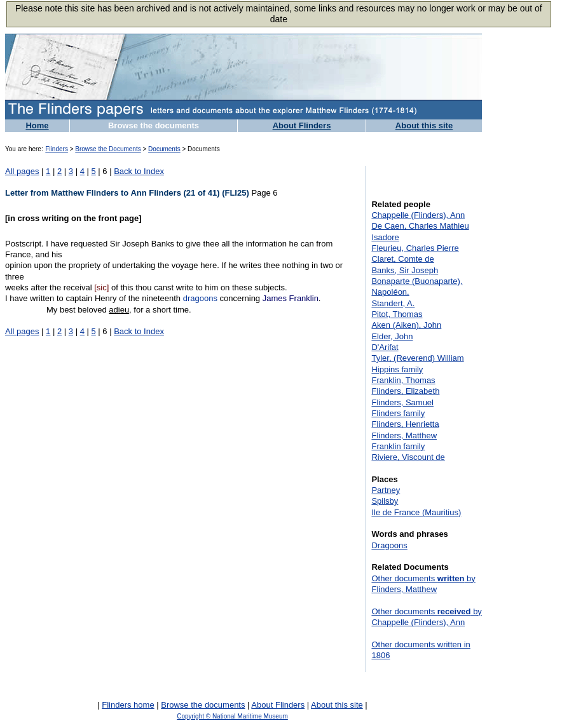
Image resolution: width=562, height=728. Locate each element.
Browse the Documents (108, 149)
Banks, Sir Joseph (405, 270)
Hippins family (397, 369)
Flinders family (398, 413)
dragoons (200, 298)
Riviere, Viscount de (408, 457)
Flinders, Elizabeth (405, 391)
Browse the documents (154, 125)
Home (37, 125)
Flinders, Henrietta (405, 424)
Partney (386, 490)
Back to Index (139, 171)
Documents (164, 149)
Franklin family (398, 446)
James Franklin (291, 298)
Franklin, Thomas (403, 380)
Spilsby (385, 501)
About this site (424, 125)
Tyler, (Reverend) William (417, 358)
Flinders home (128, 705)
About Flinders (302, 125)
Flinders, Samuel (402, 402)
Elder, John (392, 336)
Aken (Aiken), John (406, 325)
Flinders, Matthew (404, 435)
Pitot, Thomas (397, 314)
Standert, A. (393, 303)
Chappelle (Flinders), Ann (418, 215)
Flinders (57, 149)
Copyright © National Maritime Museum (232, 716)
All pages (22, 171)
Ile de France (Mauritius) (416, 512)
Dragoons (389, 545)
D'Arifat (385, 347)
